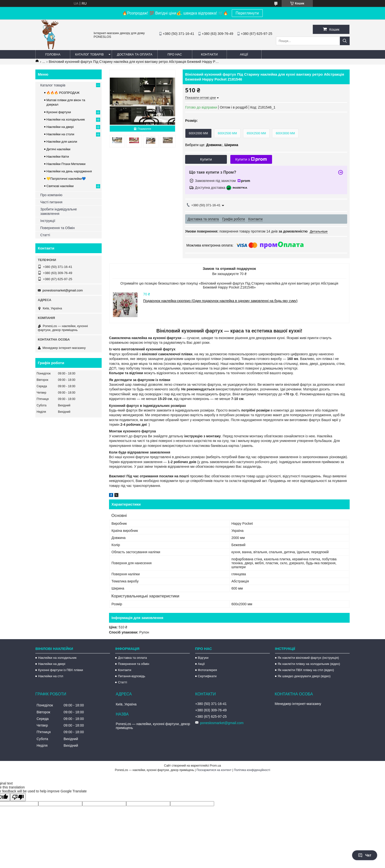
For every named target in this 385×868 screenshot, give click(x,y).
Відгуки (203, 658)
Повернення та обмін (133, 664)
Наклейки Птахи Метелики (66, 164)
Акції (244, 54)
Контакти (209, 54)
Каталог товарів (89, 54)
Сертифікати (207, 676)
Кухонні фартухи (59, 112)
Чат (365, 855)
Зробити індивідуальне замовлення (59, 211)
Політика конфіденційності (252, 770)
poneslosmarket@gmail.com (63, 290)
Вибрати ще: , (212, 145)
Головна (53, 54)
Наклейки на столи (60, 134)
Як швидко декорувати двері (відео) (304, 676)
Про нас (175, 54)
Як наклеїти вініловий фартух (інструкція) (308, 658)
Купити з (251, 159)
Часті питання (51, 202)
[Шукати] (345, 41)
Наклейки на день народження (69, 171)
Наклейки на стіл (51, 676)
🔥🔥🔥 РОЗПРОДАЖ (63, 93)
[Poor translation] (18, 797)
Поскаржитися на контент (214, 770)
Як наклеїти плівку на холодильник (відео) (309, 664)
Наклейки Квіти (58, 157)
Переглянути (247, 13)
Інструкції (48, 221)
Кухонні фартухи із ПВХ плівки (61, 670)
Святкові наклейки (60, 186)
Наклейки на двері (60, 127)
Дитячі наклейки (58, 149)
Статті (45, 235)
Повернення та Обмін (57, 228)
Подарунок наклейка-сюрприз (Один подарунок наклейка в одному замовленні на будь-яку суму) (220, 301)
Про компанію (51, 195)
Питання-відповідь (131, 676)
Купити (206, 159)
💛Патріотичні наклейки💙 (66, 179)
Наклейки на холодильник (66, 119)
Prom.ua (215, 766)
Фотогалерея (207, 670)
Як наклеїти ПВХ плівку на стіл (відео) (306, 670)
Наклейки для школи (62, 142)
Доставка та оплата (135, 54)
